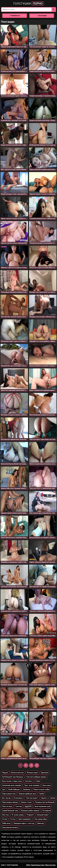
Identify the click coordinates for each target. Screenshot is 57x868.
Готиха (13, 819)
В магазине (18, 798)
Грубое (42, 794)
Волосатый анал (18, 773)
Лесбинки (27, 790)
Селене (53, 798)
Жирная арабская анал (27, 794)
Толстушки (28, 3)
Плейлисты (15, 16)
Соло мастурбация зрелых (36, 777)
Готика (5, 819)
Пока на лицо (7, 806)
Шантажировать (25, 819)
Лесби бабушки (14, 790)
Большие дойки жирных (30, 811)
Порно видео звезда (10, 802)
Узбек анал (6, 823)
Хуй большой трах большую (13, 777)
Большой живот (43, 815)
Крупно (44, 798)
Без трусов (6, 798)
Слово (38, 781)
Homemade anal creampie (12, 785)
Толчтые (18, 806)
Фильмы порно (32, 773)
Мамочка (41, 823)
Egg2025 (28, 806)
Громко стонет (26, 802)
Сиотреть (29, 781)
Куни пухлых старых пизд (12, 781)
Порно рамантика (9, 794)
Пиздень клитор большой (45, 802)
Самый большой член (10, 811)
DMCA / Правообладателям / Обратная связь (41, 865)
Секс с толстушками (9, 865)
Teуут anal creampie (32, 785)
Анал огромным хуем (43, 806)
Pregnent (30, 815)
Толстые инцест (32, 798)
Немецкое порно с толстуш (24, 823)
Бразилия (45, 773)
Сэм (4, 790)
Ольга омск (46, 785)
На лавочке (47, 811)
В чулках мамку (18, 815)
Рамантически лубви (41, 790)
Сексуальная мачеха (10, 828)
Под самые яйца (41, 819)
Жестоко (5, 815)
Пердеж (5, 773)
